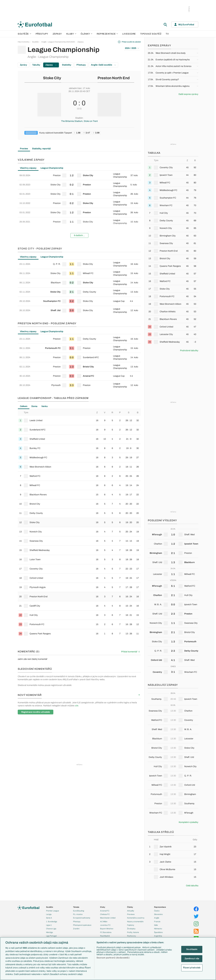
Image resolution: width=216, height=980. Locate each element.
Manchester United (108, 918)
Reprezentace (107, 34)
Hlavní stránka (24, 42)
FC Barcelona (106, 932)
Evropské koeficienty (82, 918)
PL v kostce (78, 914)
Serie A (49, 918)
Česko (157, 911)
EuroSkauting (79, 911)
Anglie (157, 918)
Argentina (158, 936)
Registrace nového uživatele (36, 712)
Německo (158, 929)
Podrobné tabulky (189, 351)
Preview (24, 149)
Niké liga (49, 932)
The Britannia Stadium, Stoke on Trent (79, 121)
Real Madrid (105, 936)
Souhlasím (192, 949)
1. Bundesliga (52, 922)
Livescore (129, 34)
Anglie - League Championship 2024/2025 (58, 42)
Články (130, 907)
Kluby (71, 34)
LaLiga (49, 914)
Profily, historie (133, 932)
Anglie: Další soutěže (103, 65)
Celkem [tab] (24, 406)
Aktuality (131, 911)
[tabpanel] (79, 206)
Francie (157, 922)
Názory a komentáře (135, 922)
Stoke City (52, 78)
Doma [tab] (34, 406)
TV (167, 34)
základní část (75, 88)
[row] (79, 175)
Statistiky (67, 65)
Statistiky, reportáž (41, 149)
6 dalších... (79, 235)
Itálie (156, 925)
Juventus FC (105, 925)
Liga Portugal (51, 936)
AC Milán (104, 922)
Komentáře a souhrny (136, 918)
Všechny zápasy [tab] (28, 168)
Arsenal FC (105, 911)
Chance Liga (51, 929)
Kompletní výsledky (188, 822)
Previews (131, 914)
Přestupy (42, 34)
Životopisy (131, 929)
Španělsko (158, 932)
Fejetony (131, 925)
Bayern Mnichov (107, 929)
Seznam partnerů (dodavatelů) (113, 958)
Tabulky (36, 65)
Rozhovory (132, 936)
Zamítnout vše (192, 958)
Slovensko (158, 914)
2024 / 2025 (132, 48)
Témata (76, 907)
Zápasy (57, 34)
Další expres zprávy (188, 94)
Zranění (76, 929)
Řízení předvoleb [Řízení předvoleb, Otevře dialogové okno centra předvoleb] (192, 968)
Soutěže (24, 34)
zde (77, 706)
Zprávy (23, 65)
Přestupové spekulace (82, 925)
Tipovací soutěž (151, 34)
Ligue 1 (49, 925)
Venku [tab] (45, 406)
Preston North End (114, 78)
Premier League (52, 911)
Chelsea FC (105, 914)
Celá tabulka (192, 886)
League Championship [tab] (52, 168)
